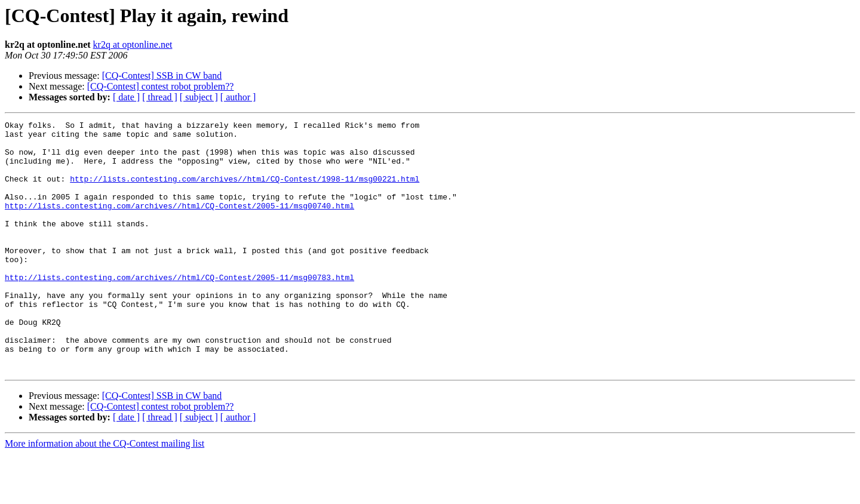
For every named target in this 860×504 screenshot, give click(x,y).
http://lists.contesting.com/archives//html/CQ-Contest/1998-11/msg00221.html (245, 191)
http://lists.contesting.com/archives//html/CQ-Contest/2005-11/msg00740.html (179, 223)
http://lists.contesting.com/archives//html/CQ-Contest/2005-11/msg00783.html (179, 309)
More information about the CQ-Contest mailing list (105, 494)
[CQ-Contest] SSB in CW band (162, 76)
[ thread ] (160, 97)
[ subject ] (199, 97)
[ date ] (126, 97)
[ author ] (238, 97)
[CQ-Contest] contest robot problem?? (161, 86)
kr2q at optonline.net (133, 44)
